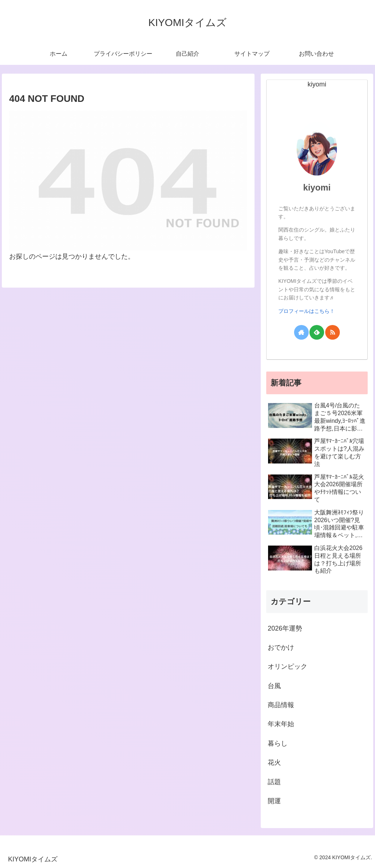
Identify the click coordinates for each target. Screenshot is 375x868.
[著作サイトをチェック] (301, 332)
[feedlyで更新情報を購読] (317, 332)
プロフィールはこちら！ (307, 311)
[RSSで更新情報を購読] (333, 332)
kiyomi (317, 187)
